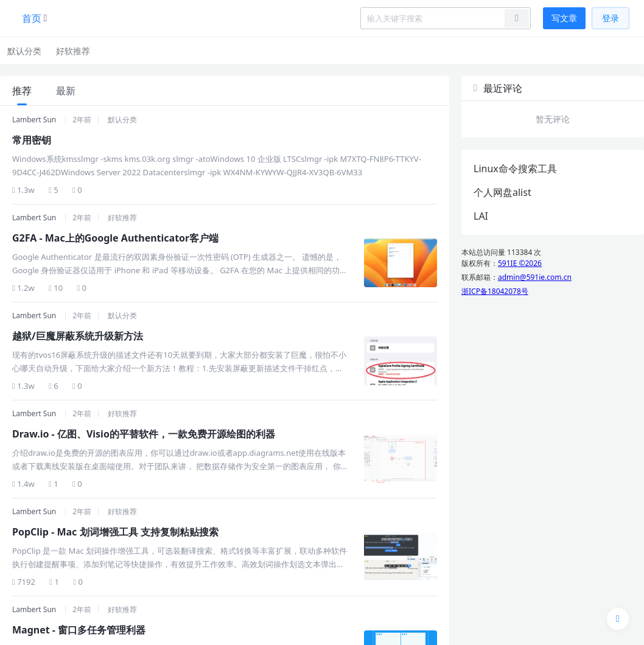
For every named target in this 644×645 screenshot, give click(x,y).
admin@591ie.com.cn (535, 277)
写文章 (564, 18)
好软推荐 (73, 51)
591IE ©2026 (520, 263)
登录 (611, 18)
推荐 (22, 91)
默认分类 (24, 51)
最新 (66, 91)
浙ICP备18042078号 (495, 291)
